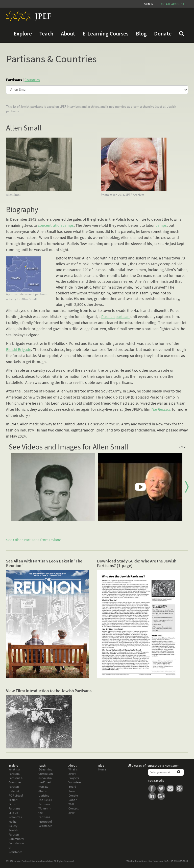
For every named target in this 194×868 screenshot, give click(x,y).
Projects (74, 778)
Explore (23, 34)
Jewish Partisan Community (16, 834)
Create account (173, 4)
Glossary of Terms (143, 766)
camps (161, 225)
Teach (46, 34)
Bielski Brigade (19, 349)
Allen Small (24, 128)
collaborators (109, 281)
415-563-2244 (181, 861)
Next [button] (187, 487)
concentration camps (56, 225)
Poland (55, 540)
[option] (53, 487)
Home (102, 769)
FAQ (182, 34)
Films (12, 804)
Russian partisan (115, 316)
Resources (15, 817)
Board (72, 787)
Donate (163, 34)
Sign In (149, 4)
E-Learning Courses (105, 34)
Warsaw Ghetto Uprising (44, 791)
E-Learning (45, 769)
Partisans (14, 80)
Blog (141, 34)
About (68, 34)
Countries (32, 80)
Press (72, 791)
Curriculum (46, 774)
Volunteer (75, 782)
